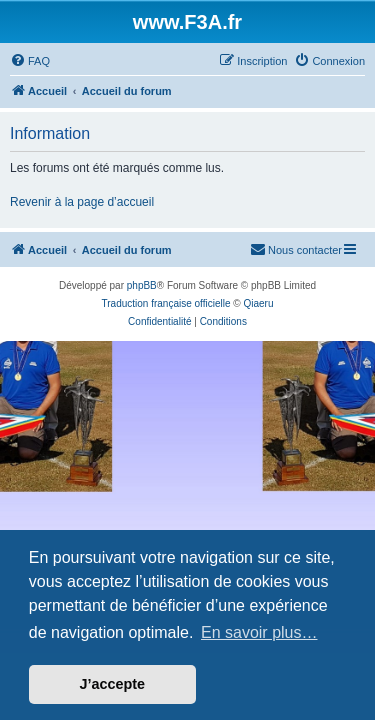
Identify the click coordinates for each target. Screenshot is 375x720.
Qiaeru (258, 303)
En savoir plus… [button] (259, 632)
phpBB (142, 285)
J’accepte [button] (113, 684)
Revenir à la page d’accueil (82, 202)
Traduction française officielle (166, 303)
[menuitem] (30, 61)
